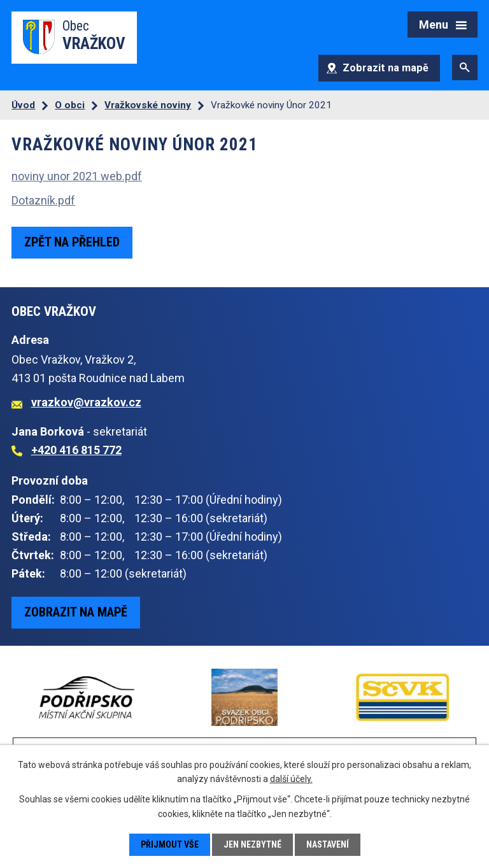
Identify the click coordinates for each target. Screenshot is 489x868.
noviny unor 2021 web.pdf (77, 176)
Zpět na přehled (72, 242)
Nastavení (328, 844)
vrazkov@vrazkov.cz (86, 402)
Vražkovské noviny (148, 105)
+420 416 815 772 (76, 450)
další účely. (291, 779)
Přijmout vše (170, 844)
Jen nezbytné (252, 844)
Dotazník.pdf (43, 200)
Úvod (23, 105)
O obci (70, 105)
